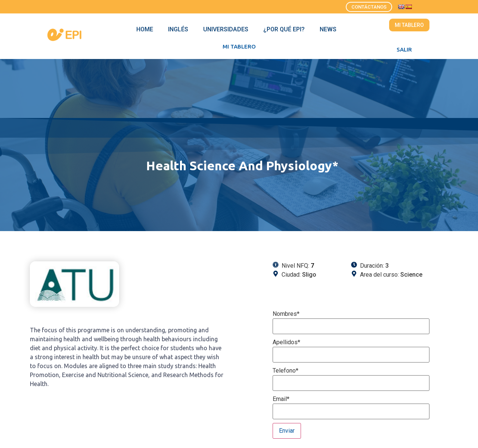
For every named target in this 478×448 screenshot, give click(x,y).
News (328, 29)
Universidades (226, 29)
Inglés (178, 29)
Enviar (287, 431)
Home (145, 29)
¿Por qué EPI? (284, 29)
